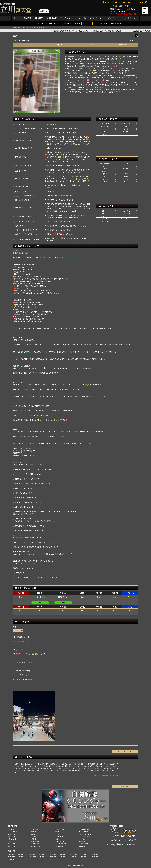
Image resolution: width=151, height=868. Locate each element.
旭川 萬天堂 (11, 854)
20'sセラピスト (97, 18)
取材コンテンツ (36, 846)
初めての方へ (11, 829)
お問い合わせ (87, 23)
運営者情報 (82, 841)
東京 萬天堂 (53, 857)
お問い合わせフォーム (85, 834)
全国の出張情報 (36, 844)
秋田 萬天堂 (63, 854)
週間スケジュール (13, 836)
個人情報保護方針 (84, 844)
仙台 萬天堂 (74, 854)
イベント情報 (35, 841)
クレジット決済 (66, 23)
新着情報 (34, 839)
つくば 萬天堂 (32, 857)
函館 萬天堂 (42, 854)
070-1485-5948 (121, 6)
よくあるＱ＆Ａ (36, 836)
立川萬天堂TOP (83, 832)
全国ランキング (60, 841)
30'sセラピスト (114, 18)
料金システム (54, 23)
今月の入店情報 (12, 839)
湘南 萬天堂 (11, 859)
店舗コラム (58, 832)
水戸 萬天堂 (21, 857)
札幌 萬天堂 (21, 854)
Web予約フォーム (84, 839)
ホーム (16, 18)
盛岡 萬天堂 (53, 854)
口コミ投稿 (77, 23)
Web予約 (44, 23)
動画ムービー (35, 834)
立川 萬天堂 (63, 857)
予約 (40, 603)
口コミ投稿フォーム (85, 836)
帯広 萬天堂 (32, 854)
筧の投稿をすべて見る (125, 751)
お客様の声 (52, 18)
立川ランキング (60, 839)
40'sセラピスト (131, 18)
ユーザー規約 (59, 836)
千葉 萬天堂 (84, 857)
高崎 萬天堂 (95, 854)
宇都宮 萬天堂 (11, 857)
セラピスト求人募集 (100, 23)
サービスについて (13, 832)
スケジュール (80, 18)
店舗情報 (27, 18)
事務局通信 (82, 846)
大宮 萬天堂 (42, 857)
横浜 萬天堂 (95, 857)
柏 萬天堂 (73, 857)
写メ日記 (39, 18)
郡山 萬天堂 (84, 854)
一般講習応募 (59, 846)
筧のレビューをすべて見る (125, 787)
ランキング (66, 18)
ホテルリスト (34, 23)
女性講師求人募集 (115, 23)
